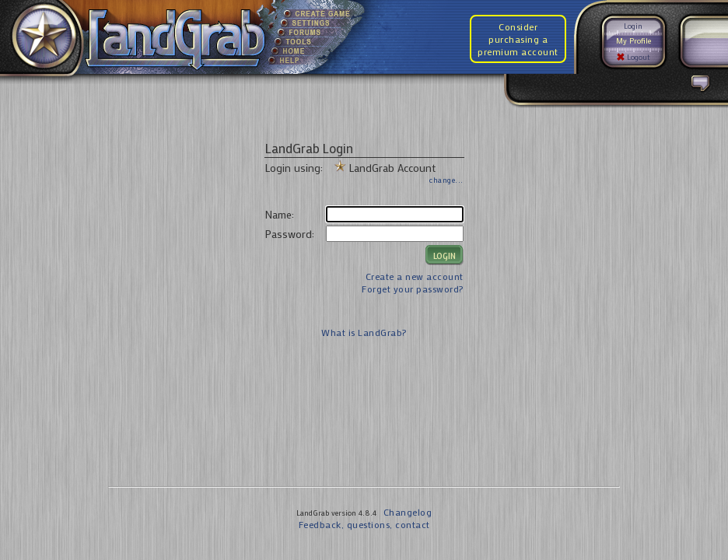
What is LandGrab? (364, 332)
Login (633, 26)
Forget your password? (413, 289)
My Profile (633, 41)
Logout (633, 57)
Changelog (408, 512)
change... (446, 180)
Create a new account (415, 276)
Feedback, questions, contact (364, 524)
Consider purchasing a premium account (518, 39)
